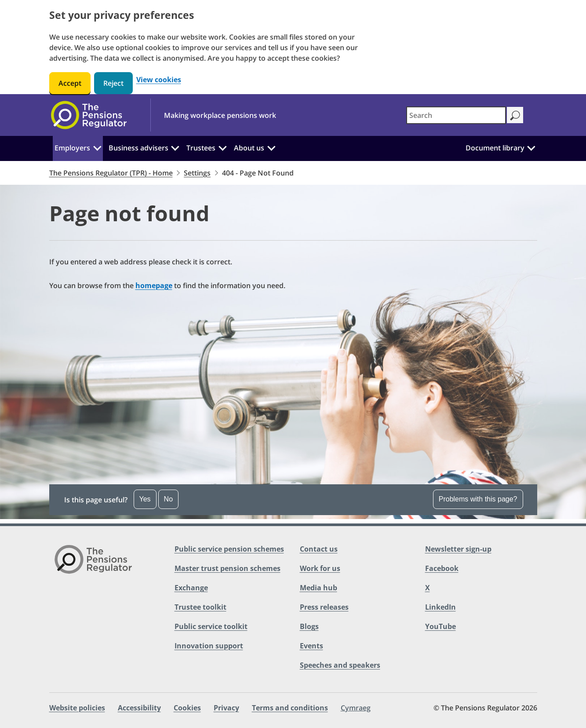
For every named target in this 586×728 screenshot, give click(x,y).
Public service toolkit (211, 626)
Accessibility (139, 708)
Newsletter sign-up (458, 549)
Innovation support (209, 646)
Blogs (309, 626)
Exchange (191, 588)
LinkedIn (440, 607)
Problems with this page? (478, 499)
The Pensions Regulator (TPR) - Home (111, 173)
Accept (70, 83)
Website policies (77, 708)
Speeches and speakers (340, 665)
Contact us (319, 549)
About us (249, 148)
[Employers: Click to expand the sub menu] (97, 147)
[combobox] (456, 115)
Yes (145, 499)
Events (311, 646)
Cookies (187, 708)
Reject (113, 83)
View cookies (159, 80)
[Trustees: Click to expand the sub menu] (222, 147)
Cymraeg (356, 708)
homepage (154, 285)
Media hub (318, 588)
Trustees (201, 148)
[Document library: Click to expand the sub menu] (531, 147)
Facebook (442, 568)
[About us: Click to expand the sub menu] (271, 147)
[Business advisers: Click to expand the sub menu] (175, 147)
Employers (72, 148)
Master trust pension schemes (227, 568)
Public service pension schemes (229, 549)
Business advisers (138, 148)
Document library (495, 148)
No (168, 499)
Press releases (324, 607)
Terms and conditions (290, 708)
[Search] (515, 115)
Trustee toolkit (200, 607)
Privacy (226, 708)
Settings (197, 173)
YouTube (440, 626)
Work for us (320, 568)
